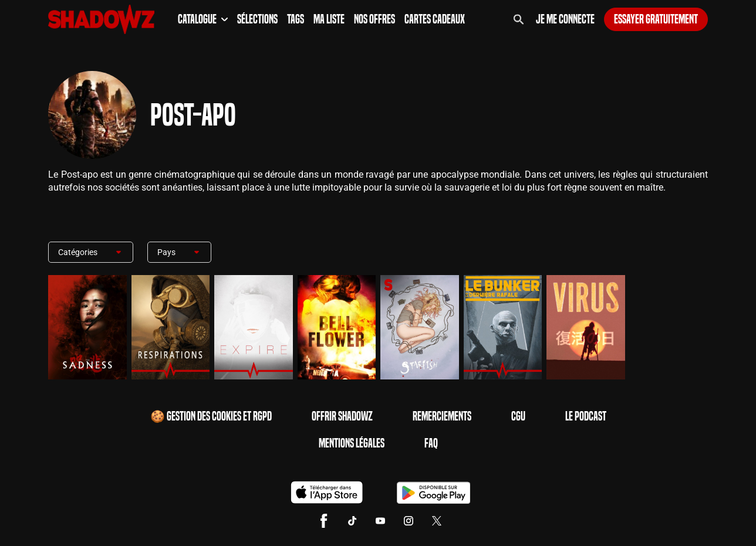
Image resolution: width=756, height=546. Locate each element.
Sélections (257, 19)
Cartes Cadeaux (435, 19)
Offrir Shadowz (342, 416)
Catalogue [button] (203, 19)
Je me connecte (565, 19)
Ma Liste (329, 19)
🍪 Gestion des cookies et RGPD (211, 416)
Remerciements (442, 416)
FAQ (431, 443)
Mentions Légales (352, 443)
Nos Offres (374, 19)
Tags (296, 19)
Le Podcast (586, 416)
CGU (518, 416)
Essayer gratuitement (656, 19)
